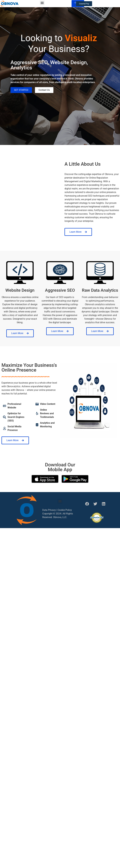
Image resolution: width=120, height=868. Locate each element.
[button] (42, 3)
